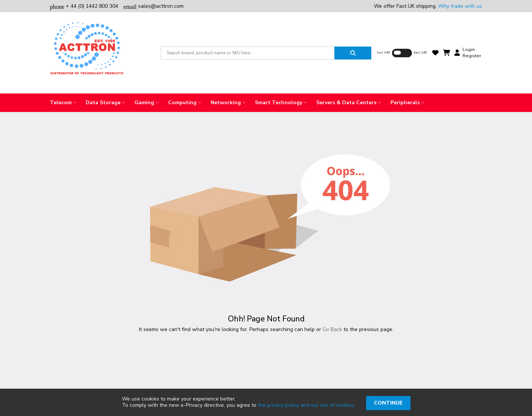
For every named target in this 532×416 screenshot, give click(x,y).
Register (472, 56)
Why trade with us (460, 6)
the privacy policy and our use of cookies (306, 405)
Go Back (332, 329)
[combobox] (248, 53)
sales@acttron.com (154, 6)
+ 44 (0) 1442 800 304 (85, 6)
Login (469, 50)
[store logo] (87, 53)
